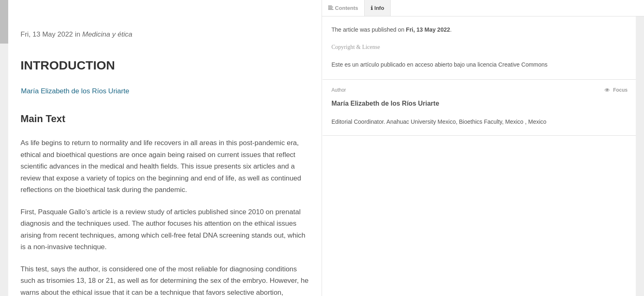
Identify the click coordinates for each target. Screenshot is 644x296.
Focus (616, 90)
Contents (343, 8)
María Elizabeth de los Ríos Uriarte (75, 91)
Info (377, 8)
